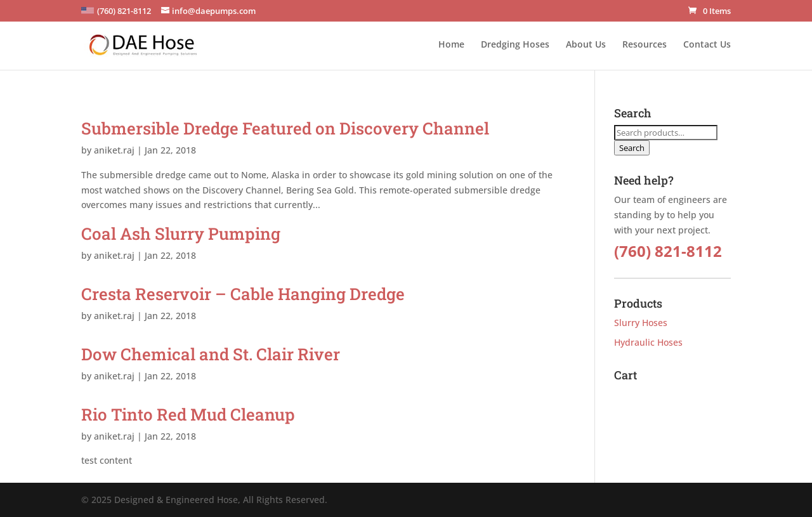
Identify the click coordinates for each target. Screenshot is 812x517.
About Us (586, 45)
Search (632, 148)
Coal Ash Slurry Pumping (181, 233)
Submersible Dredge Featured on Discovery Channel (285, 128)
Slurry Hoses (641, 323)
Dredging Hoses (515, 45)
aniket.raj (114, 150)
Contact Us (707, 45)
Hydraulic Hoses (648, 342)
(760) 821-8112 (668, 251)
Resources (645, 45)
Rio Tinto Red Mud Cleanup (188, 414)
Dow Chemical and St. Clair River (211, 354)
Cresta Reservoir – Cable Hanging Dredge (243, 294)
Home (451, 45)
